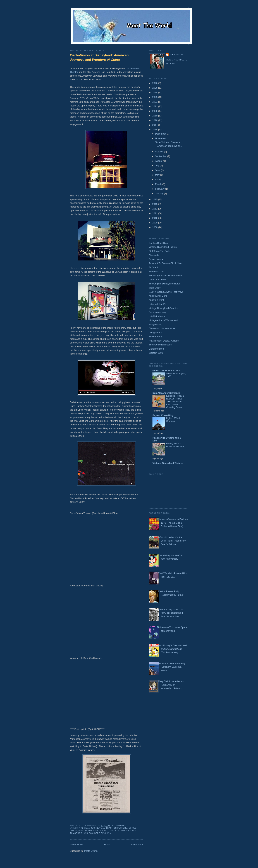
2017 (155, 125)
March (159, 184)
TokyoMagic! (177, 55)
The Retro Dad (156, 271)
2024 (155, 92)
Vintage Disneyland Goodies (163, 308)
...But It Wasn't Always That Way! (166, 292)
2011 (155, 213)
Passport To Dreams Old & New (165, 263)
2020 (155, 111)
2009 (155, 223)
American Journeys (91, 828)
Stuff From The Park (159, 251)
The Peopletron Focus (160, 345)
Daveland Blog (156, 349)
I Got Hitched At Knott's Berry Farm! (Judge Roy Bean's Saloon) (172, 541)
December (161, 134)
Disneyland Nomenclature (162, 328)
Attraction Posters (115, 828)
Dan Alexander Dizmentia (166, 393)
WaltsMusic (155, 288)
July (158, 166)
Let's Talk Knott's (157, 304)
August (159, 161)
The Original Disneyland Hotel (164, 284)
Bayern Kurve (156, 259)
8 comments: (119, 826)
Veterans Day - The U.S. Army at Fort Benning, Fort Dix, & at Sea (171, 613)
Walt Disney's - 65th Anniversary (172, 649)
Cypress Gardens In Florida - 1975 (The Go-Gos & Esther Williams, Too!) (173, 523)
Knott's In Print (156, 300)
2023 (155, 97)
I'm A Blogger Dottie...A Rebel (164, 341)
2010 (155, 218)
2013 (155, 204)
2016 (155, 130)
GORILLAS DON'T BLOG (166, 371)
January (160, 193)
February (160, 189)
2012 (155, 209)
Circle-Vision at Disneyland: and (99, 58)
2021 (155, 106)
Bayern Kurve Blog (163, 415)
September (161, 156)
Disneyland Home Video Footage (98, 831)
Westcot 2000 (156, 353)
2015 (155, 199)
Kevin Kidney (156, 337)
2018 (155, 120)
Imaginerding (155, 324)
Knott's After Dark (158, 296)
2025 (155, 88)
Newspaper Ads (127, 831)
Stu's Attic (154, 267)
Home (107, 844)
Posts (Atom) (91, 851)
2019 (155, 116)
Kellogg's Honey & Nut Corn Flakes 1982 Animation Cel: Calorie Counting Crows (175, 402)
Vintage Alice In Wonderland (163, 320)
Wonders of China (100, 833)
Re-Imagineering (157, 312)
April (158, 180)
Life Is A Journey (157, 280)
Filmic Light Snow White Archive (165, 276)
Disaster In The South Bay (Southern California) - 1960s (172, 667)
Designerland (156, 332)
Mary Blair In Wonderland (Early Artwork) (171, 685)
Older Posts (137, 844)
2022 (155, 102)
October (160, 152)
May (158, 175)
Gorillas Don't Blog (158, 243)
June (158, 170)
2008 (155, 227)
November (161, 138)
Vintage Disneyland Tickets (163, 247)
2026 (155, 83)
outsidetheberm (157, 316)
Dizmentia (154, 255)
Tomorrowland (79, 833)
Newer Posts (77, 844)
